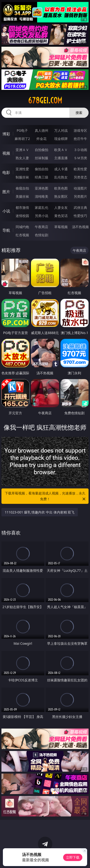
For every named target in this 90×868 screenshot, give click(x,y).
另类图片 (80, 196)
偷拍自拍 (42, 169)
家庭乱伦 (42, 207)
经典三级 (42, 177)
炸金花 (42, 139)
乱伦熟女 (61, 177)
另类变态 (80, 177)
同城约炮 (22, 227)
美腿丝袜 (22, 196)
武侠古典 (80, 207)
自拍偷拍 (42, 150)
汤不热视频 (80, 227)
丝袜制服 (42, 158)
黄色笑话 (61, 216)
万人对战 (61, 130)
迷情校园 (22, 216)
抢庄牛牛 (80, 139)
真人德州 (42, 130)
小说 (6, 211)
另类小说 (42, 216)
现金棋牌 (61, 139)
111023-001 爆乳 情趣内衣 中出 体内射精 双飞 (40, 512)
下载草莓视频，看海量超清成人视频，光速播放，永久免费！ (46, 496)
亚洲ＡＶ (22, 150)
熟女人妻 (22, 158)
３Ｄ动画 (80, 150)
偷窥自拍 (22, 188)
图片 (6, 192)
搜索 (79, 113)
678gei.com (45, 100)
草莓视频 (61, 227)
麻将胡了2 (22, 139)
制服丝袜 (22, 177)
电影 (6, 172)
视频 (6, 153)
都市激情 (22, 207)
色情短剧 (42, 235)
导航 (6, 230)
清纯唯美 (42, 196)
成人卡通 (61, 169)
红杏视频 (22, 235)
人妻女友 (61, 207)
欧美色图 (61, 188)
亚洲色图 (42, 188)
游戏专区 (80, 130)
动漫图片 (80, 188)
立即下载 (73, 857)
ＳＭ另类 (80, 158)
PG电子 (22, 130)
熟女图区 (61, 196)
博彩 (6, 134)
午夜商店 (42, 227)
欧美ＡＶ (61, 150)
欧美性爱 (80, 169)
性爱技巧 (80, 216)
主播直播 (61, 158)
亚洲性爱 (22, 169)
